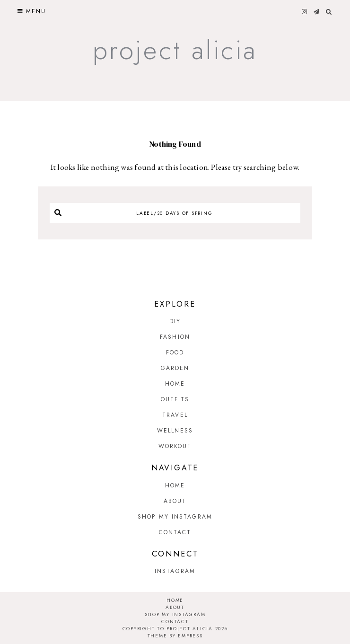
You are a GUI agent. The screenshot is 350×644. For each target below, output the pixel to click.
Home (175, 384)
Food (175, 353)
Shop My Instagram (175, 517)
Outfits (175, 399)
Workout (175, 446)
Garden (175, 368)
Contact (175, 532)
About (175, 501)
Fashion (175, 337)
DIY (175, 321)
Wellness (175, 431)
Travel (175, 415)
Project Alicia (175, 50)
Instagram (175, 571)
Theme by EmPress (175, 636)
